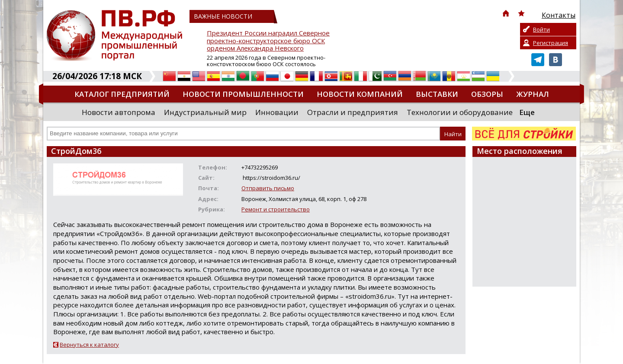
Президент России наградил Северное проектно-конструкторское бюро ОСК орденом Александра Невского (268, 41)
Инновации (277, 112)
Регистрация (551, 43)
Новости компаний (360, 94)
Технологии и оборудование (460, 112)
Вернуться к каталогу (89, 345)
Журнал (533, 94)
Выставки (437, 94)
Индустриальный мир (205, 112)
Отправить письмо (268, 188)
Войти (541, 29)
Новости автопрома (119, 112)
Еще (527, 112)
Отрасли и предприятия (353, 112)
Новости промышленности (243, 94)
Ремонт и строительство (276, 209)
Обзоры (487, 94)
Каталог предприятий (122, 94)
